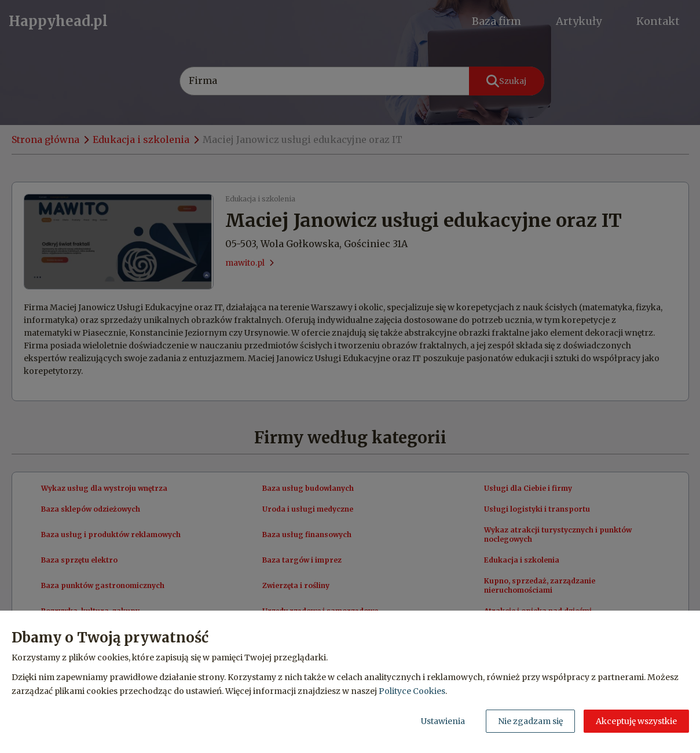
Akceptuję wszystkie (636, 721)
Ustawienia (443, 721)
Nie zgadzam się (530, 721)
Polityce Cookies (412, 691)
